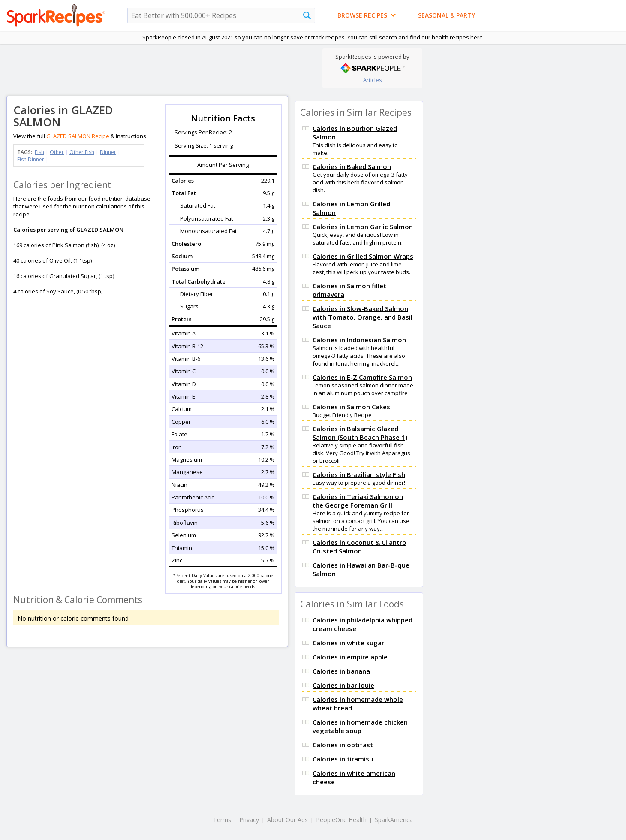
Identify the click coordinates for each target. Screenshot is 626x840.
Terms (222, 820)
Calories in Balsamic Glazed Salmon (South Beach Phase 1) (360, 433)
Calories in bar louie (343, 685)
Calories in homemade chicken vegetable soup (360, 726)
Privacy (249, 820)
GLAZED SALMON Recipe (78, 136)
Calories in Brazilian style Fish (359, 474)
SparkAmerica (394, 820)
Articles (373, 80)
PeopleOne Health (341, 820)
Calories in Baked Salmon (352, 166)
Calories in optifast (343, 745)
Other (57, 152)
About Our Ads (287, 820)
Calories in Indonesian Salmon (359, 340)
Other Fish (82, 152)
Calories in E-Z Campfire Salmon (362, 377)
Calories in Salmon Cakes (351, 407)
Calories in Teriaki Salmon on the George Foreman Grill (358, 501)
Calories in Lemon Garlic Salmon (363, 227)
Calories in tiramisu (343, 759)
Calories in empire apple (350, 657)
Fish (39, 152)
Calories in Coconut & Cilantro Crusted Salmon (360, 547)
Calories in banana (341, 671)
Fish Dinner (31, 159)
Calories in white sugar (348, 643)
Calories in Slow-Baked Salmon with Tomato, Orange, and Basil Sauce (363, 317)
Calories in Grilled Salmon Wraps (363, 256)
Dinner (108, 152)
